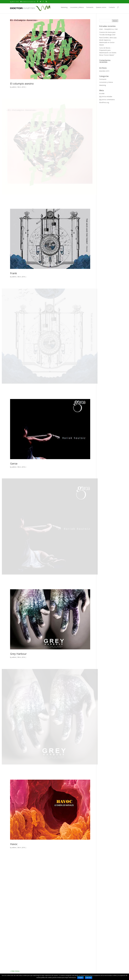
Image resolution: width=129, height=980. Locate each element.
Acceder (102, 93)
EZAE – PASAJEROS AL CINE (108, 29)
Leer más (89, 978)
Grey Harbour (18, 654)
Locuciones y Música (77, 7)
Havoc (14, 844)
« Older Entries (15, 971)
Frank (14, 273)
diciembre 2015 (104, 71)
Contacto (112, 7)
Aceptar (80, 978)
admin (14, 87)
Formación (90, 7)
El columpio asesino (22, 84)
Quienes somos (101, 7)
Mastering (64, 7)
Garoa (14, 463)
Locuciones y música (106, 82)
